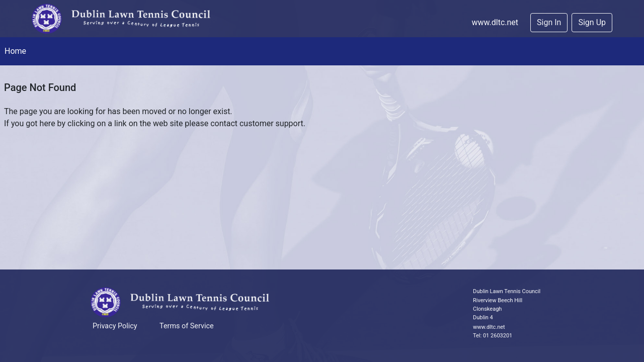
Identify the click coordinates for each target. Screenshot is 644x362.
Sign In (549, 22)
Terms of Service (187, 326)
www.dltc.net (495, 22)
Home (15, 51)
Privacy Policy (115, 326)
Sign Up (592, 22)
